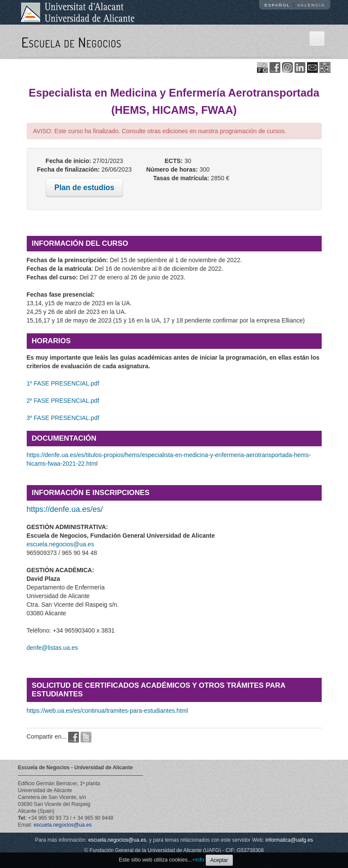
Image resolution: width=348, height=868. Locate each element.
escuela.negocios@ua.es (61, 544)
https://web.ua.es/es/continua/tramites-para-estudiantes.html (107, 711)
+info (198, 860)
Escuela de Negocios (72, 42)
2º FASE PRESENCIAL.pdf (63, 401)
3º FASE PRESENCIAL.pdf (63, 418)
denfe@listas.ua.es (52, 648)
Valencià (311, 5)
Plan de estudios (84, 188)
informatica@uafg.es (289, 840)
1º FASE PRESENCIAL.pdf (63, 383)
